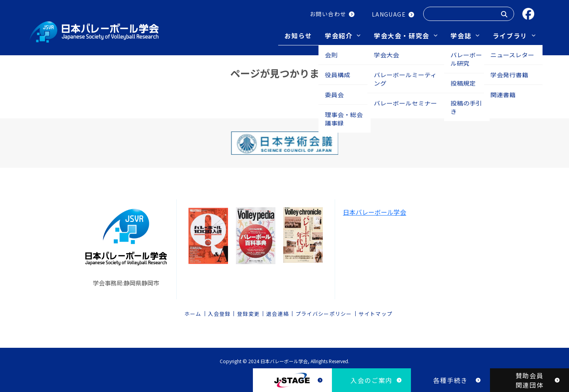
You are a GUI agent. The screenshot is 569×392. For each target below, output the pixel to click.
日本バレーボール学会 (375, 209)
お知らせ (298, 36)
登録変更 (248, 311)
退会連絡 (278, 311)
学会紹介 (339, 36)
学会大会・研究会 (402, 36)
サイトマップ (375, 311)
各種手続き (450, 380)
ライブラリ (510, 36)
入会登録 (219, 311)
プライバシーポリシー (324, 311)
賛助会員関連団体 (529, 380)
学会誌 (461, 36)
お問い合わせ (328, 14)
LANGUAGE (389, 14)
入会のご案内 (371, 380)
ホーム (193, 311)
